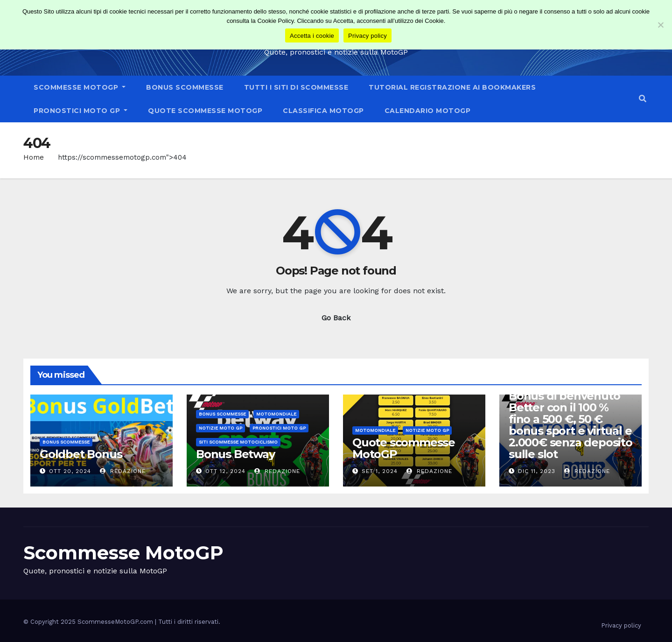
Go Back (336, 318)
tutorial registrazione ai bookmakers (452, 87)
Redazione (123, 471)
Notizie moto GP (220, 428)
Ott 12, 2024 (225, 471)
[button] (643, 99)
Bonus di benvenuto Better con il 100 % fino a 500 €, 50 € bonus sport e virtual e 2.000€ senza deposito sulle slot (570, 425)
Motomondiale (276, 414)
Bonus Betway (235, 454)
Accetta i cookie (312, 36)
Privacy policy (621, 625)
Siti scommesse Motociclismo (238, 442)
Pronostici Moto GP (80, 111)
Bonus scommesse (185, 87)
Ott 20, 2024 (70, 471)
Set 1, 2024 (380, 471)
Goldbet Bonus (81, 454)
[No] (660, 25)
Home (34, 157)
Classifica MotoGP (323, 111)
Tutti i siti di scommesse (296, 87)
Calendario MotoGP (428, 111)
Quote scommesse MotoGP (205, 111)
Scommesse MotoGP (80, 87)
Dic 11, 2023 (537, 471)
